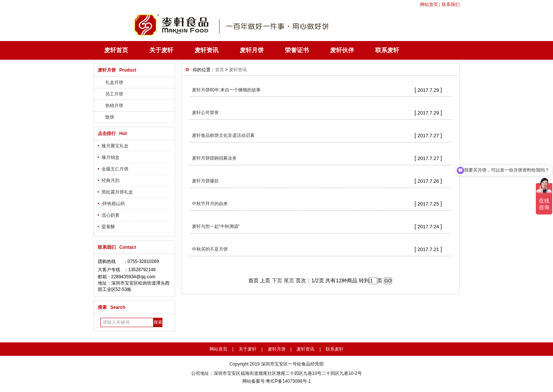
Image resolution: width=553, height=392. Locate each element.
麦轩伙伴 (342, 50)
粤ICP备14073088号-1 (288, 381)
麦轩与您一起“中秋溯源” (216, 226)
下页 (277, 280)
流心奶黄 (111, 215)
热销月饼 (114, 106)
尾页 (289, 280)
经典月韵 (111, 181)
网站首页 (429, 4)
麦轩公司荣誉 (205, 113)
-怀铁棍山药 (114, 204)
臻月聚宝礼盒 (115, 146)
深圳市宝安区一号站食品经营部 (292, 364)
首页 (220, 70)
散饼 (110, 117)
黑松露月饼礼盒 (117, 192)
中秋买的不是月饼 (210, 249)
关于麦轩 (161, 50)
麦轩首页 (116, 50)
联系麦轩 (387, 50)
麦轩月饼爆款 (205, 181)
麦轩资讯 (206, 50)
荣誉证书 (297, 50)
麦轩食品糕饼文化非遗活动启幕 (223, 135)
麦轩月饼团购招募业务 (214, 158)
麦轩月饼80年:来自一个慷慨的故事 (226, 90)
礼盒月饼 (114, 82)
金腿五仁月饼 (115, 169)
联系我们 (451, 4)
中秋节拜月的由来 (210, 204)
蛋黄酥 (108, 227)
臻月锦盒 (111, 157)
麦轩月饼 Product (117, 70)
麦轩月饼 (252, 50)
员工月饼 (114, 94)
